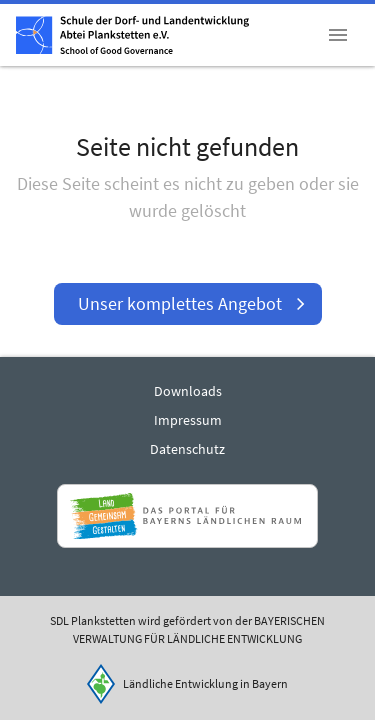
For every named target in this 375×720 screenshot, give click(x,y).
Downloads (188, 391)
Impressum (188, 420)
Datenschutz (187, 449)
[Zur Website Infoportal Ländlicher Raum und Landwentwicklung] (187, 516)
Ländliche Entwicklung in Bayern (205, 683)
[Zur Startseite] (132, 35)
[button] (338, 35)
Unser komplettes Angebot (180, 303)
